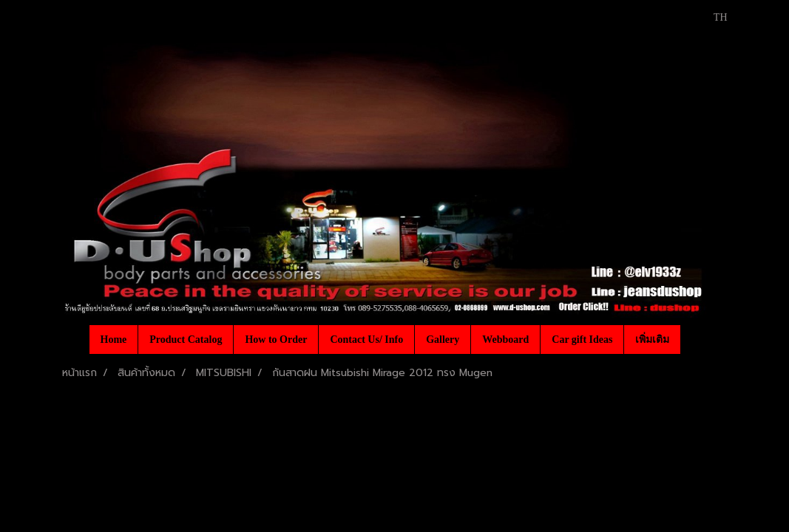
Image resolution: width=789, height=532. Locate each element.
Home (114, 340)
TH (712, 17)
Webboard (505, 340)
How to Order (276, 340)
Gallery (443, 340)
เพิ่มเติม (652, 340)
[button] (694, 339)
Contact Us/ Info (366, 340)
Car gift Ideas (582, 340)
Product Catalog (186, 340)
